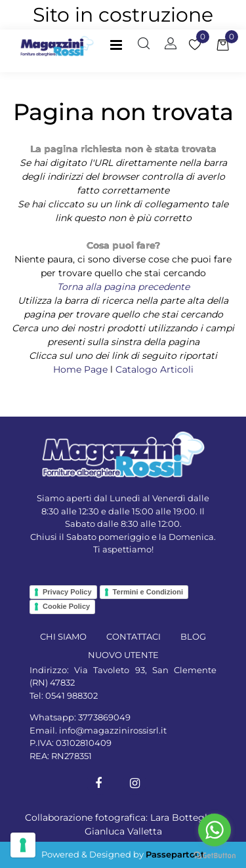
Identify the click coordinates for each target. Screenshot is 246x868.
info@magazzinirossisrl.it (113, 730)
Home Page (82, 369)
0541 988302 (72, 695)
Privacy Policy (67, 592)
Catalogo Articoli (154, 369)
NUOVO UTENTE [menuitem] (123, 655)
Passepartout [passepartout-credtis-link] (175, 854)
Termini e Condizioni (148, 592)
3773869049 (104, 717)
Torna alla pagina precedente (123, 287)
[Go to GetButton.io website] (215, 855)
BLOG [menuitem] (193, 636)
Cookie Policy (66, 606)
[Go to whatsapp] (215, 830)
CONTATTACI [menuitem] (133, 636)
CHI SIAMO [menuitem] (63, 636)
